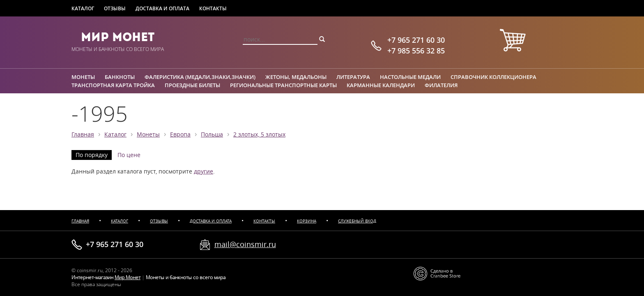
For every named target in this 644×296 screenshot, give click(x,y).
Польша (212, 134)
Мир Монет (118, 37)
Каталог (83, 8)
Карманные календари (381, 85)
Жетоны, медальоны (296, 77)
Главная (83, 134)
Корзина (307, 221)
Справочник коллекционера (493, 77)
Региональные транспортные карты (283, 85)
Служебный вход (357, 221)
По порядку (92, 155)
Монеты (83, 77)
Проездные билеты (192, 85)
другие (204, 171)
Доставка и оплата (162, 8)
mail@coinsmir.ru (245, 244)
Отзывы (115, 8)
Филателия (441, 85)
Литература (353, 77)
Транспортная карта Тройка (113, 85)
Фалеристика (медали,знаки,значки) (200, 77)
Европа (180, 134)
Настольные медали (410, 77)
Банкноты (120, 77)
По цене (129, 155)
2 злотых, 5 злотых (259, 134)
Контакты (213, 8)
